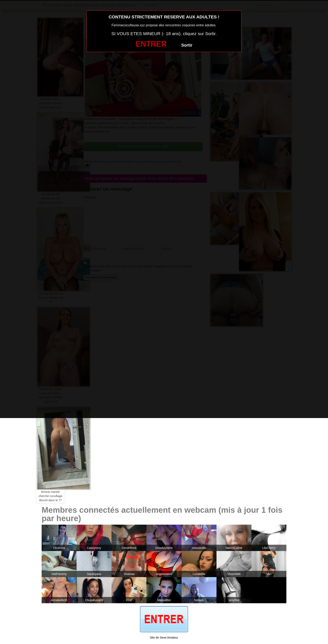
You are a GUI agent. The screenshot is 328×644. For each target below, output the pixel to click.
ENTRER (151, 44)
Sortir (187, 45)
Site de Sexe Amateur (164, 638)
